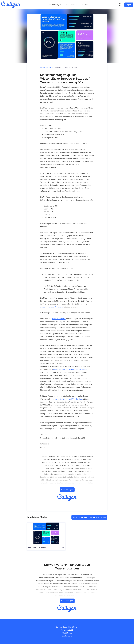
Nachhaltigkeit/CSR (78, 438)
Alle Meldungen (55, 5)
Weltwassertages (59, 319)
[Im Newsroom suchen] (120, 5)
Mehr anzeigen (67, 490)
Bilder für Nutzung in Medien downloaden (89, 517)
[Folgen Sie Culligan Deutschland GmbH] (129, 5)
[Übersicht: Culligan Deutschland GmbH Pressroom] (11, 5)
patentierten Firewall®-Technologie (69, 399)
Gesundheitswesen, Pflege (51, 438)
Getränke (66, 438)
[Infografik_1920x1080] (46, 533)
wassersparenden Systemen (51, 307)
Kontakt (85, 5)
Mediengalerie (71, 5)
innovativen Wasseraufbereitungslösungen (70, 369)
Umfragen (44, 447)
